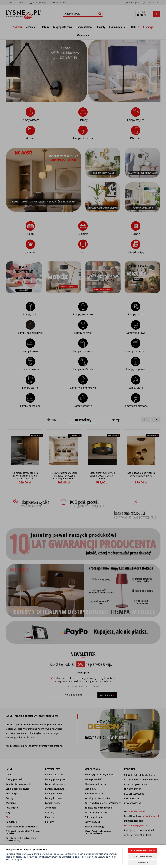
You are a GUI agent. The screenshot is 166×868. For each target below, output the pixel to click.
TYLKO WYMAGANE (142, 857)
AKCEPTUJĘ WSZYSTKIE (142, 851)
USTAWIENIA (142, 862)
